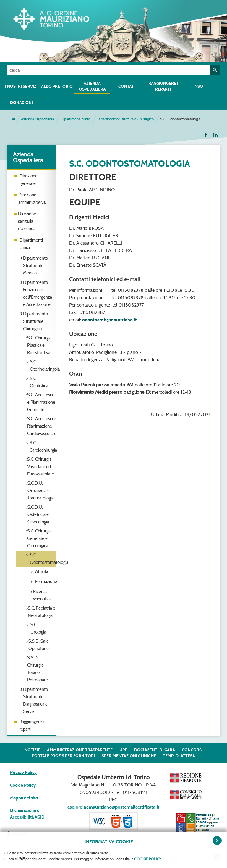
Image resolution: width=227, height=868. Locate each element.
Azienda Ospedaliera (38, 119)
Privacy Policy (23, 773)
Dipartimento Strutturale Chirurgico (125, 119)
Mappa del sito (24, 798)
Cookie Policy (23, 785)
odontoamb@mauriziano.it (110, 320)
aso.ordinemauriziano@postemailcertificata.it (113, 807)
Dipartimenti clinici (76, 119)
